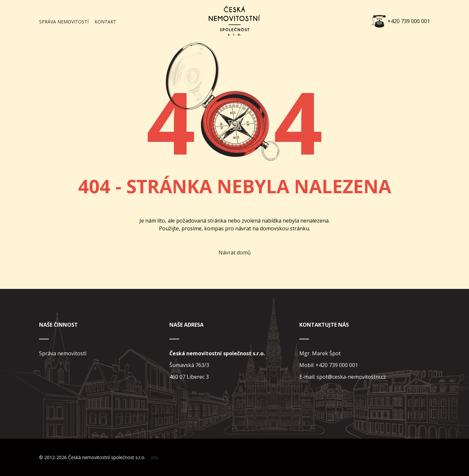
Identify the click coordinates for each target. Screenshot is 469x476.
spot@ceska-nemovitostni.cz (351, 377)
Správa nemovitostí (64, 22)
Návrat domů (235, 252)
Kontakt (105, 22)
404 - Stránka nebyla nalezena (235, 186)
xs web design (154, 458)
